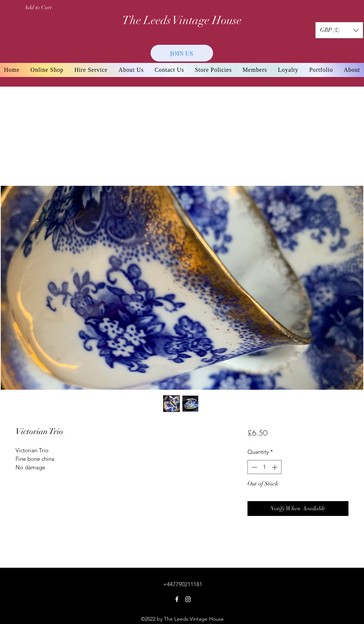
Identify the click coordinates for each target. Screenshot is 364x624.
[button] (339, 30)
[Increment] (275, 467)
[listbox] (339, 30)
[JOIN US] (182, 53)
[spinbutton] (264, 467)
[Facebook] (177, 599)
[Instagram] (188, 599)
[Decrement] (254, 467)
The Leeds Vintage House (182, 20)
